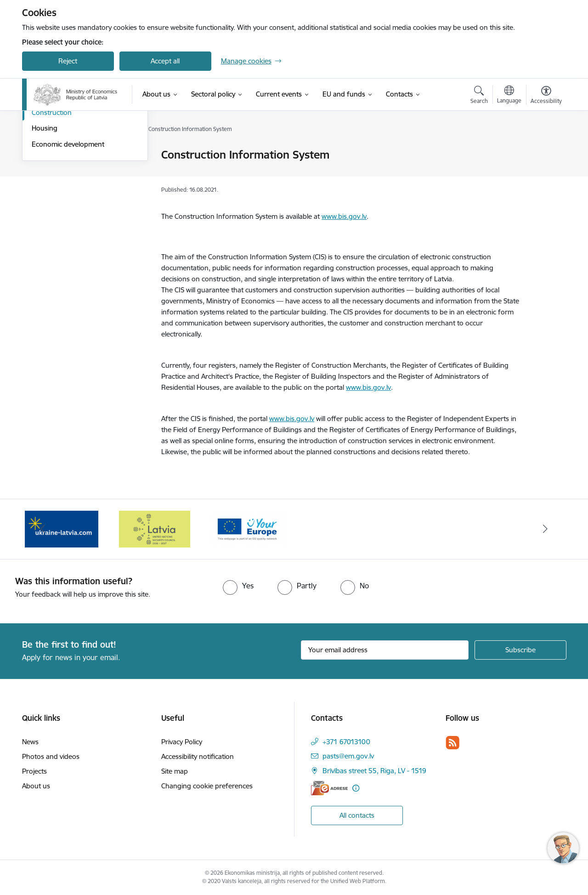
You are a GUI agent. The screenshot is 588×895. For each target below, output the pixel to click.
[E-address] (329, 788)
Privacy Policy (182, 742)
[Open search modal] (479, 96)
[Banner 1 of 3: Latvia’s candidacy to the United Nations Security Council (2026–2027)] (155, 528)
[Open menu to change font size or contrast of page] (546, 96)
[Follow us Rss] (452, 743)
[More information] (356, 788)
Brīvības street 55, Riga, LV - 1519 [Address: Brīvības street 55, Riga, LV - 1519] (374, 771)
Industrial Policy (56, 155)
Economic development (68, 242)
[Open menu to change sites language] (509, 96)
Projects (34, 771)
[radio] (238, 586)
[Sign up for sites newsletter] (520, 650)
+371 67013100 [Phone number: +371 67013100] (346, 742)
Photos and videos (51, 756)
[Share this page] (543, 174)
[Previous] (43, 529)
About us (36, 786)
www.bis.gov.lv (344, 216)
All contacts (357, 815)
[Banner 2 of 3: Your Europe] (247, 528)
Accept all (165, 61)
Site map (175, 771)
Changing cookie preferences (207, 786)
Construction (52, 211)
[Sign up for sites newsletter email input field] (385, 650)
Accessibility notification (198, 756)
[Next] (545, 529)
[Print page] (543, 151)
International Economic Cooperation (68, 191)
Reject (68, 61)
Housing (45, 226)
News (30, 742)
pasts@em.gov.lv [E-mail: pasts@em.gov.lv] (348, 756)
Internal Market (56, 171)
